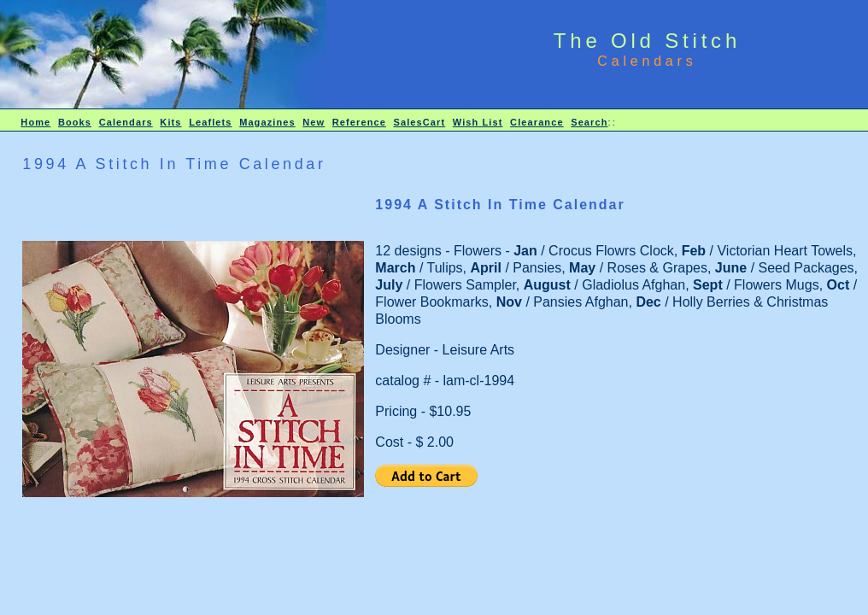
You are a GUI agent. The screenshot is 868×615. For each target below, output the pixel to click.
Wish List (478, 122)
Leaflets (210, 122)
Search (589, 122)
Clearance (537, 122)
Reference (359, 122)
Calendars (126, 122)
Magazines (267, 122)
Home (35, 122)
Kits (170, 122)
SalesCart (420, 122)
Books (75, 122)
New (314, 122)
